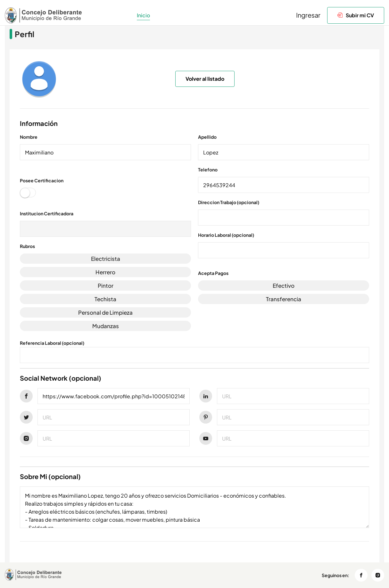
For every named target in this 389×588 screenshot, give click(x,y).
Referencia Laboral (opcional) (52, 343)
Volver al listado (205, 79)
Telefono (208, 170)
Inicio (143, 15)
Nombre (29, 137)
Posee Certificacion (42, 180)
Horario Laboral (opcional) (226, 235)
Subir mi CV (356, 15)
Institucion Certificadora (47, 213)
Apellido (207, 137)
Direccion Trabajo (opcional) (229, 202)
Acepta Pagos (213, 273)
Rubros (27, 246)
